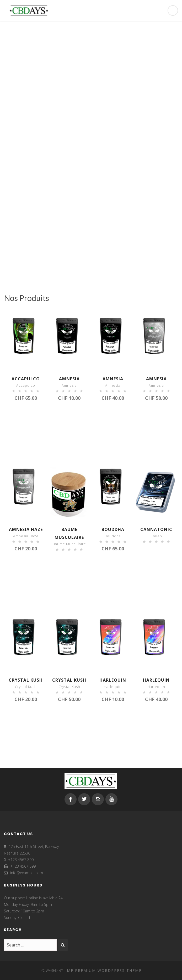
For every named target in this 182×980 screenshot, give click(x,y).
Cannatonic (156, 529)
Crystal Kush (26, 680)
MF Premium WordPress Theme (104, 970)
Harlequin (113, 680)
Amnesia (69, 379)
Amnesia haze (26, 529)
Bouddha (113, 529)
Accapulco (26, 379)
